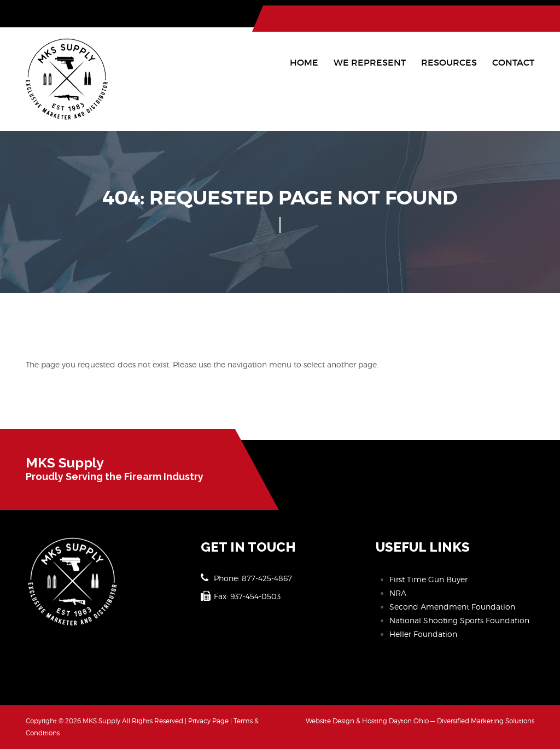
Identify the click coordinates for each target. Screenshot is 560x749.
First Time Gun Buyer (428, 579)
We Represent (370, 62)
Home (304, 62)
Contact (513, 62)
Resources (449, 62)
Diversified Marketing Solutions (486, 721)
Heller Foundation (423, 634)
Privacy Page (208, 721)
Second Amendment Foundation (452, 607)
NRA (398, 593)
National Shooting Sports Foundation (459, 620)
